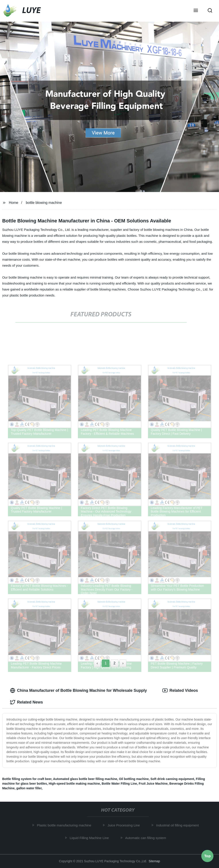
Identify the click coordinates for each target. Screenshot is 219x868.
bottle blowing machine (44, 203)
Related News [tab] (26, 702)
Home (14, 203)
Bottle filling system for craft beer (27, 779)
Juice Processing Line (125, 825)
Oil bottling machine (134, 779)
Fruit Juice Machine (153, 784)
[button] (196, 11)
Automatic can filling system (147, 838)
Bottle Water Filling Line (119, 784)
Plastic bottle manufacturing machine (65, 825)
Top (207, 856)
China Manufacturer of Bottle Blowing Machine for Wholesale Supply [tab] (78, 690)
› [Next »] (123, 663)
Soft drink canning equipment (172, 779)
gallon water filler (29, 788)
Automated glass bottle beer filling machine (85, 779)
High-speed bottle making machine (74, 784)
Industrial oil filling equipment (179, 825)
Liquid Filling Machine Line (91, 838)
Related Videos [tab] (180, 690)
